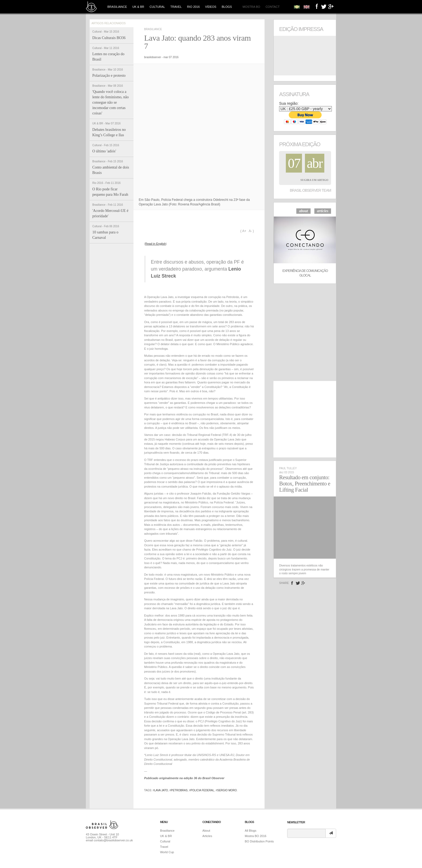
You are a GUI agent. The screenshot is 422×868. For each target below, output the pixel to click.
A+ (244, 231)
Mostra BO (251, 7)
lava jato (161, 790)
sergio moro (227, 790)
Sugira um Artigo (314, 180)
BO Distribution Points (259, 841)
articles (323, 211)
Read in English (155, 244)
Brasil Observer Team (310, 190)
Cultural (157, 7)
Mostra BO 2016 (256, 836)
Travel (176, 7)
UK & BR (138, 7)
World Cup (167, 852)
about (303, 211)
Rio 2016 (193, 7)
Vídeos (211, 7)
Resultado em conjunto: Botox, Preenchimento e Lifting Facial (305, 484)
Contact (273, 7)
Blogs (227, 7)
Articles (207, 836)
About (206, 831)
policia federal (202, 790)
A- (250, 231)
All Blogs (251, 831)
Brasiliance (117, 7)
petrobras (179, 790)
